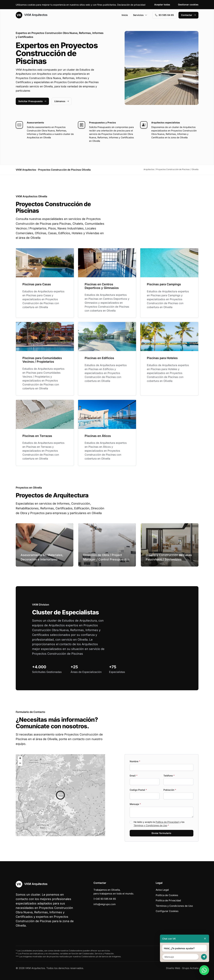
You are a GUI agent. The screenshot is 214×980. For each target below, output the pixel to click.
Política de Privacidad (167, 822)
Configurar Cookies (167, 911)
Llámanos (62, 101)
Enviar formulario (161, 833)
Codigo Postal (138, 790)
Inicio (125, 15)
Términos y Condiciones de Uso (150, 825)
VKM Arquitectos (32, 15)
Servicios (140, 15)
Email (134, 776)
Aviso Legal (162, 890)
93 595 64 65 (164, 15)
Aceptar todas (162, 5)
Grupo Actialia (190, 968)
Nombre (135, 761)
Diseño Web (173, 968)
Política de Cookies (167, 895)
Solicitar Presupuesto (32, 101)
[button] (60, 795)
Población (170, 790)
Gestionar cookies (188, 5)
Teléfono (169, 776)
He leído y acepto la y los (159, 824)
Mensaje (135, 804)
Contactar (188, 15)
